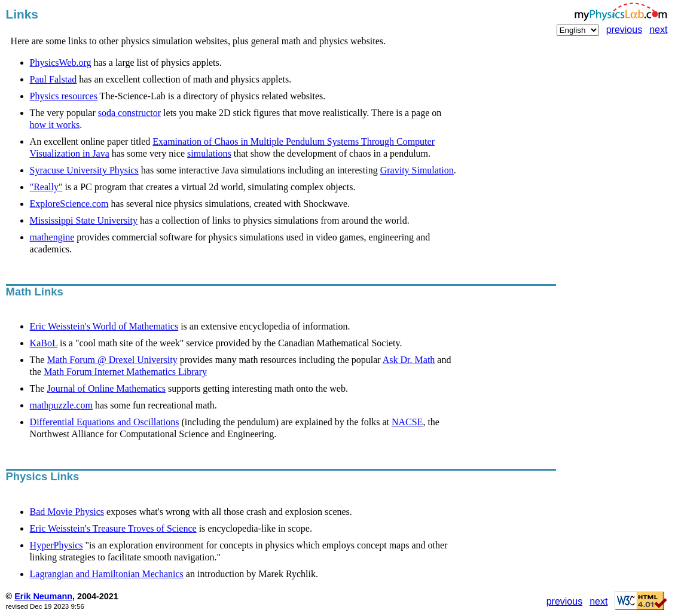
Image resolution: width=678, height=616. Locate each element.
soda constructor (129, 113)
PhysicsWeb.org (61, 62)
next (658, 30)
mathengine (52, 237)
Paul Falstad (54, 79)
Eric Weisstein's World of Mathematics (104, 326)
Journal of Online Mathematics (106, 388)
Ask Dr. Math (409, 360)
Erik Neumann (43, 596)
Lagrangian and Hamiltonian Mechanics (107, 574)
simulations (209, 153)
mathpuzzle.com (61, 405)
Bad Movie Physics (67, 512)
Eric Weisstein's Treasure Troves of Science (113, 528)
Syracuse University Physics (84, 170)
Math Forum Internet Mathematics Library (125, 372)
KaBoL (44, 343)
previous (624, 30)
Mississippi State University (84, 220)
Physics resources (64, 96)
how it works (55, 125)
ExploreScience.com (69, 204)
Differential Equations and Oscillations (105, 422)
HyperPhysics (56, 545)
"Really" (46, 187)
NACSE (407, 422)
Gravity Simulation (417, 170)
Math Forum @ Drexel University (112, 360)
